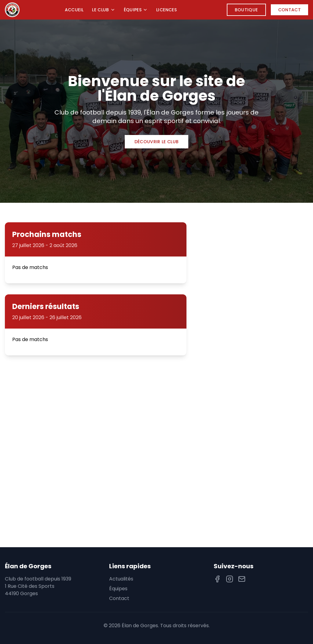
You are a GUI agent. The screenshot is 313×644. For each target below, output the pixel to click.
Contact (289, 10)
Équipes (136, 10)
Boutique (246, 10)
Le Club (103, 10)
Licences (166, 10)
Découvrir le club (157, 142)
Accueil (74, 10)
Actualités (121, 579)
